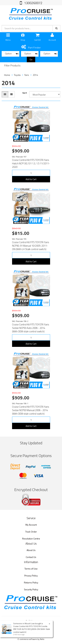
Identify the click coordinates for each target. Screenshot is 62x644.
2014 (35, 75)
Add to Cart (31, 179)
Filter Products (12, 66)
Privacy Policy (31, 576)
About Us (31, 550)
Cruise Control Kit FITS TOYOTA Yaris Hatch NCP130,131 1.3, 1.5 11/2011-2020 (31, 163)
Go (31, 59)
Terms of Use (31, 569)
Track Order (31, 532)
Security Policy (31, 589)
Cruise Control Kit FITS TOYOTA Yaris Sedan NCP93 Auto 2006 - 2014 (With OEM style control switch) (31, 328)
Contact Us (31, 557)
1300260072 (33, 3)
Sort (25, 93)
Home (7, 75)
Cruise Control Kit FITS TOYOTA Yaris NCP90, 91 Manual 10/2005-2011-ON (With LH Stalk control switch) (31, 246)
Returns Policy (31, 582)
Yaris (27, 75)
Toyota (17, 75)
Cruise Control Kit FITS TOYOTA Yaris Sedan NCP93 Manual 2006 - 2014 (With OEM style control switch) (31, 410)
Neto (42, 639)
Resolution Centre (31, 539)
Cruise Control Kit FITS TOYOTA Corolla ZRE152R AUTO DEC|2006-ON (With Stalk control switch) (31, 629)
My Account (31, 525)
